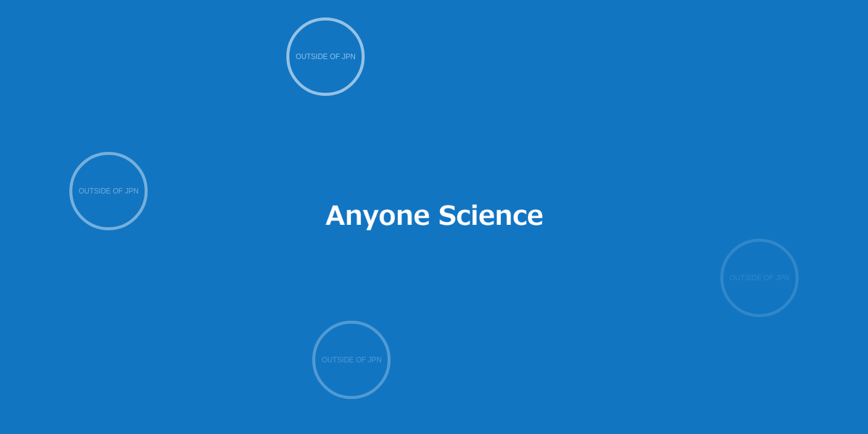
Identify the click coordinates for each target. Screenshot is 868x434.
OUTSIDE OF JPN (326, 57)
